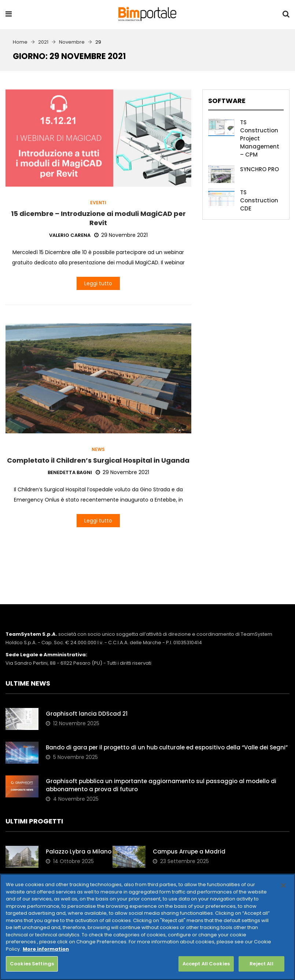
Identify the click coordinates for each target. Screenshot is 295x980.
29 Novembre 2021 (121, 235)
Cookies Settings (32, 964)
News (98, 449)
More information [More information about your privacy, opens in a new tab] (46, 949)
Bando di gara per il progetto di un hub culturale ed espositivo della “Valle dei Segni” (167, 747)
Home (20, 42)
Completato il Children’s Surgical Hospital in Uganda (98, 460)
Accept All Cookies (206, 964)
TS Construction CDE (259, 200)
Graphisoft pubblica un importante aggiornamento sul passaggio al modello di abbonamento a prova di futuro (161, 785)
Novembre (72, 42)
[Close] (283, 885)
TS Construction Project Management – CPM (260, 138)
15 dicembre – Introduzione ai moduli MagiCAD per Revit (98, 218)
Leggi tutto (98, 283)
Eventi (98, 203)
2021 (43, 42)
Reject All (261, 964)
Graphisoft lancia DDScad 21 (87, 714)
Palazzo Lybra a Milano (79, 851)
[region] (147, 927)
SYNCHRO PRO (259, 169)
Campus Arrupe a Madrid (189, 851)
